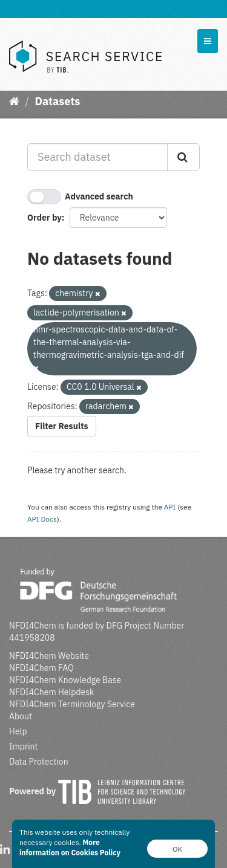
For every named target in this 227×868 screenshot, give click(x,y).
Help (18, 731)
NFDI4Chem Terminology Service (72, 704)
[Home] (14, 101)
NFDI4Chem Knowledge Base (65, 680)
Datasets (57, 101)
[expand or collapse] (208, 41)
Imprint (23, 747)
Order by (44, 218)
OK (177, 849)
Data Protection (39, 762)
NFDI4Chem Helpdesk (52, 692)
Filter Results (62, 426)
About (21, 716)
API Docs (42, 519)
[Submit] (183, 157)
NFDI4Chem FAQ (41, 668)
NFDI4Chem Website (49, 656)
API (170, 507)
